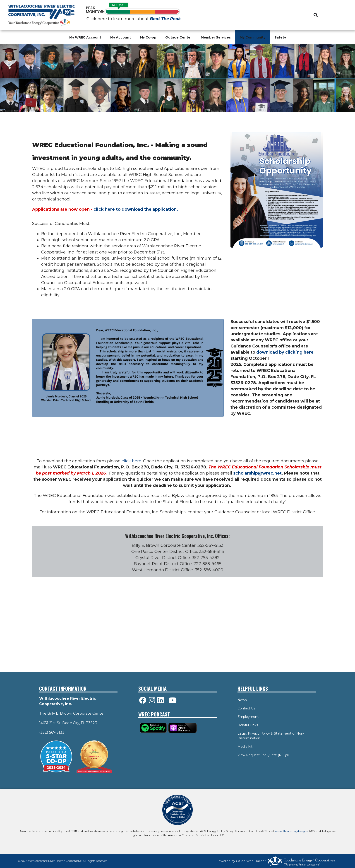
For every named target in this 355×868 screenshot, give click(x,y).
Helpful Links (248, 725)
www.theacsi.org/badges (291, 831)
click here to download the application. (136, 209)
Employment (248, 717)
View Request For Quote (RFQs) (263, 755)
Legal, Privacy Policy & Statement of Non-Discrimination (271, 736)
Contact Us (246, 708)
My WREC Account (85, 37)
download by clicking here (285, 352)
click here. (132, 461)
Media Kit (245, 747)
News (242, 700)
